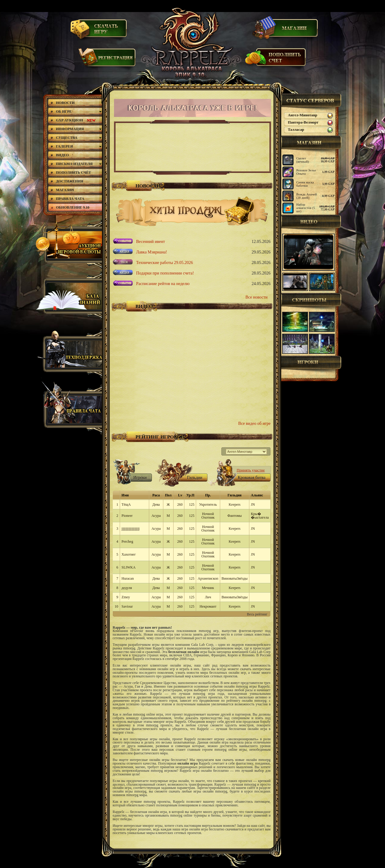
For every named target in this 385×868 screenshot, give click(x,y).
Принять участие (251, 470)
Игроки (311, 363)
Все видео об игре (254, 423)
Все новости (257, 297)
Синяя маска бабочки (305, 184)
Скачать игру (99, 31)
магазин (311, 143)
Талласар (296, 130)
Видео (311, 222)
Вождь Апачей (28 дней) (306, 196)
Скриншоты (311, 300)
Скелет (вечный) (303, 160)
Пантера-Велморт (303, 122)
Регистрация (107, 60)
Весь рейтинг (257, 614)
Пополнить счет (276, 60)
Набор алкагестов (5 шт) (306, 208)
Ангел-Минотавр (303, 115)
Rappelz (192, 44)
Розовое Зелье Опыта (306, 172)
